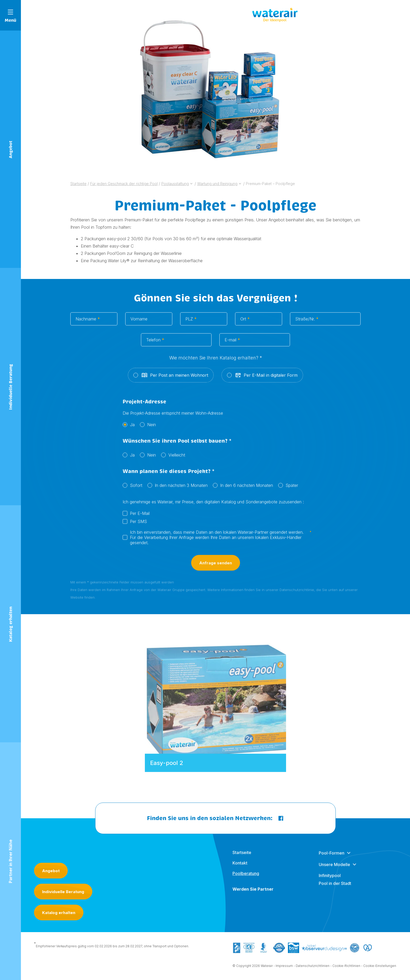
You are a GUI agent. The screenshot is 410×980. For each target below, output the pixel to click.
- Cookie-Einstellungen (379, 967)
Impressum (284, 967)
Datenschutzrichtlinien (313, 967)
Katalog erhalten (59, 913)
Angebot (51, 871)
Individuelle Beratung (63, 892)
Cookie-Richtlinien (346, 967)
